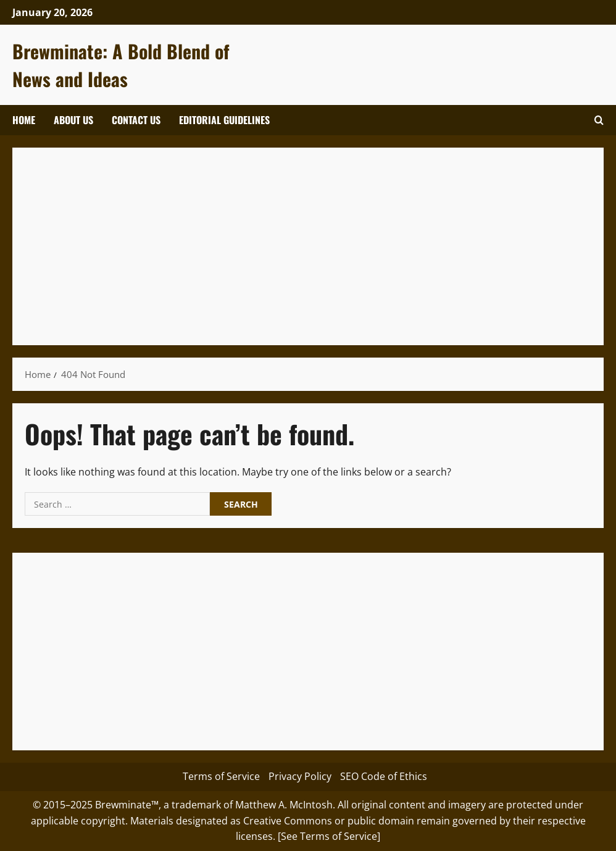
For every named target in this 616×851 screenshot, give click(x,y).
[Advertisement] (308, 246)
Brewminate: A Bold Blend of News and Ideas (121, 65)
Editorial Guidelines (224, 120)
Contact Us (136, 120)
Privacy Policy (300, 776)
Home (24, 120)
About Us (73, 120)
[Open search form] (599, 120)
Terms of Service (221, 776)
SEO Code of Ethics (384, 776)
